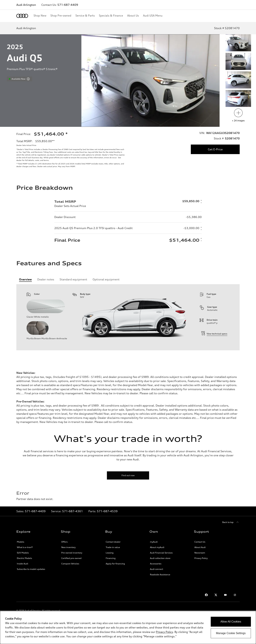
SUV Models (23, 553)
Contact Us (200, 542)
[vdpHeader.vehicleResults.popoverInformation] (28, 79)
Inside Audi (22, 564)
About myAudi (157, 547)
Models (21, 542)
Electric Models (24, 558)
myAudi (154, 542)
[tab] (25, 279)
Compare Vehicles (70, 564)
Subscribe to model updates (31, 569)
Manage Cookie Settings (231, 633)
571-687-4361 (73, 511)
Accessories (156, 564)
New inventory (68, 547)
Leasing (110, 553)
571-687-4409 (68, 5)
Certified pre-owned (71, 558)
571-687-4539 (107, 511)
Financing (111, 558)
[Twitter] (216, 595)
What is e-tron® (25, 547)
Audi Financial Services (161, 553)
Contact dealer (113, 542)
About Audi (200, 547)
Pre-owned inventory (72, 553)
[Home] (22, 16)
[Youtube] (225, 595)
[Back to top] (231, 522)
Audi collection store (160, 558)
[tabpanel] (128, 317)
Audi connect (157, 569)
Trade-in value (113, 547)
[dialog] (128, 627)
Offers (64, 542)
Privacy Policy (201, 558)
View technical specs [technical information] (214, 334)
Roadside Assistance (160, 575)
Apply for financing (115, 564)
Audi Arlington (26, 5)
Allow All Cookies (231, 622)
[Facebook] (206, 595)
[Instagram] (235, 595)
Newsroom (200, 553)
